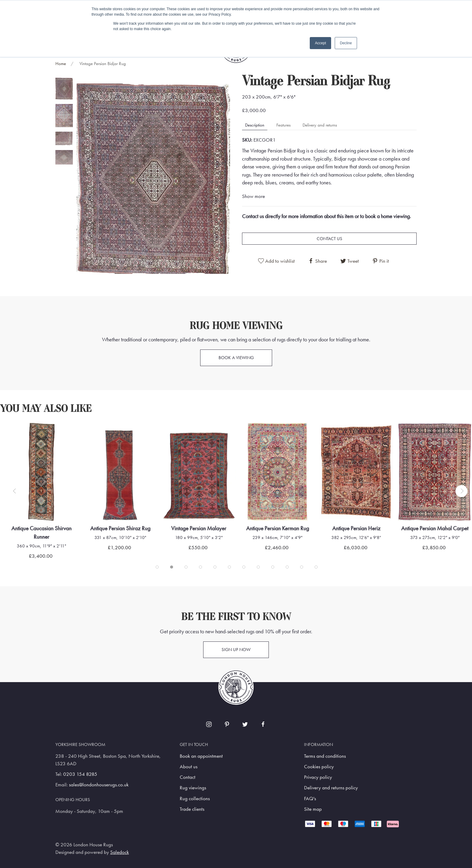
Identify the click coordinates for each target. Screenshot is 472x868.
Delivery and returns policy (331, 788)
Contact (188, 777)
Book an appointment (201, 756)
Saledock (120, 852)
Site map (313, 809)
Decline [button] (346, 43)
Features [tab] (283, 125)
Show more (253, 196)
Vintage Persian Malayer (199, 528)
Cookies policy (319, 767)
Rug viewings (193, 788)
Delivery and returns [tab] (320, 125)
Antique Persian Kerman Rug (277, 528)
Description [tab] (255, 125)
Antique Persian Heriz (356, 528)
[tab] (64, 89)
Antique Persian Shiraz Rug (120, 528)
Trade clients (192, 809)
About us (189, 767)
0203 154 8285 (80, 774)
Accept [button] (320, 43)
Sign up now (236, 650)
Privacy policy (318, 777)
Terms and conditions (325, 756)
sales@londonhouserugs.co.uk (99, 785)
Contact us (329, 239)
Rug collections (195, 799)
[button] (153, 178)
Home (61, 64)
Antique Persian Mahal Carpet (435, 528)
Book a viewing (236, 358)
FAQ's (310, 799)
